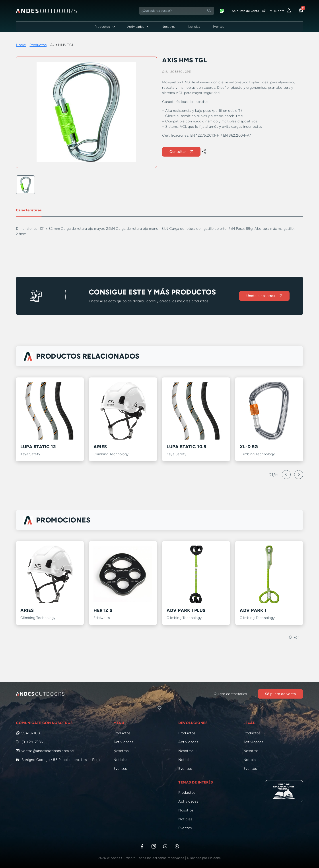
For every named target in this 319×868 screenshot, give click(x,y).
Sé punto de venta (280, 694)
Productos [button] (102, 27)
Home (21, 45)
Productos (38, 45)
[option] (86, 112)
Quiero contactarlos (230, 694)
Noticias (194, 27)
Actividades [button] (136, 27)
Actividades (123, 742)
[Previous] (286, 475)
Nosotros (169, 27)
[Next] (299, 475)
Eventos (219, 27)
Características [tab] (29, 210)
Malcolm (215, 858)
